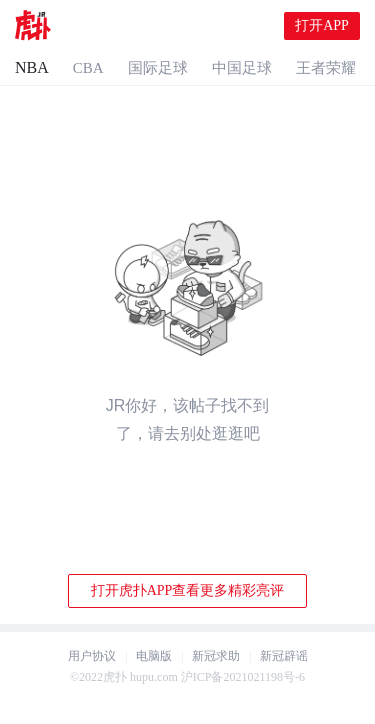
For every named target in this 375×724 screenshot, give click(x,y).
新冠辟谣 (284, 656)
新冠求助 (216, 656)
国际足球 (158, 68)
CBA (88, 68)
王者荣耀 (326, 68)
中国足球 (242, 68)
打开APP (322, 25)
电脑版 (154, 656)
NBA (32, 67)
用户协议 (92, 656)
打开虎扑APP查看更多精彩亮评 (188, 590)
